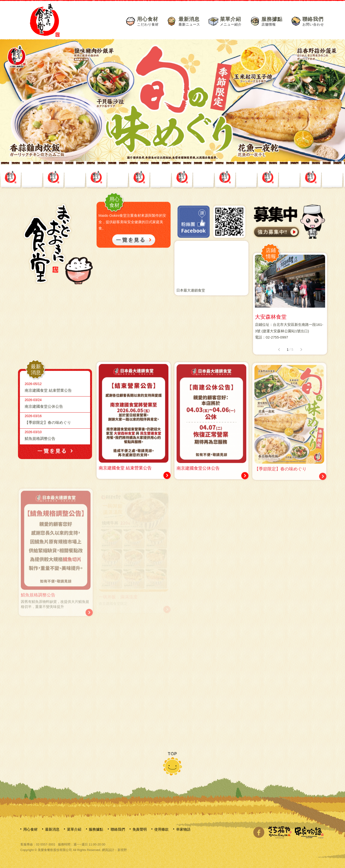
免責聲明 (140, 829)
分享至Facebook (259, 832)
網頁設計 (108, 850)
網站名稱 (45, 20)
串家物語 (183, 829)
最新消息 (189, 21)
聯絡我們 (313, 21)
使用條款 (161, 829)
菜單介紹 (231, 21)
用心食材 (148, 21)
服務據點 (272, 21)
